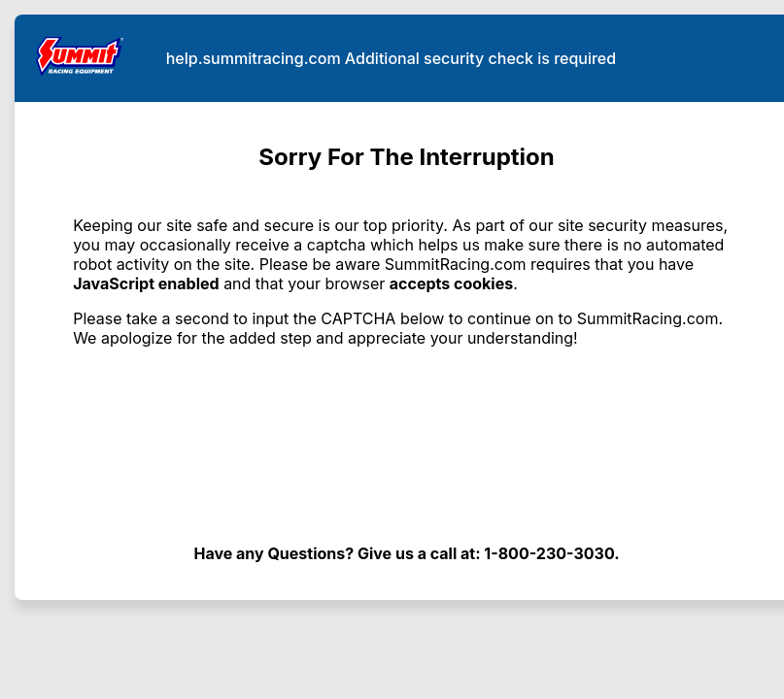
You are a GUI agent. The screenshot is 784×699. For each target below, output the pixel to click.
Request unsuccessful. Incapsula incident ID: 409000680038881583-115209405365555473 (392, 349)
